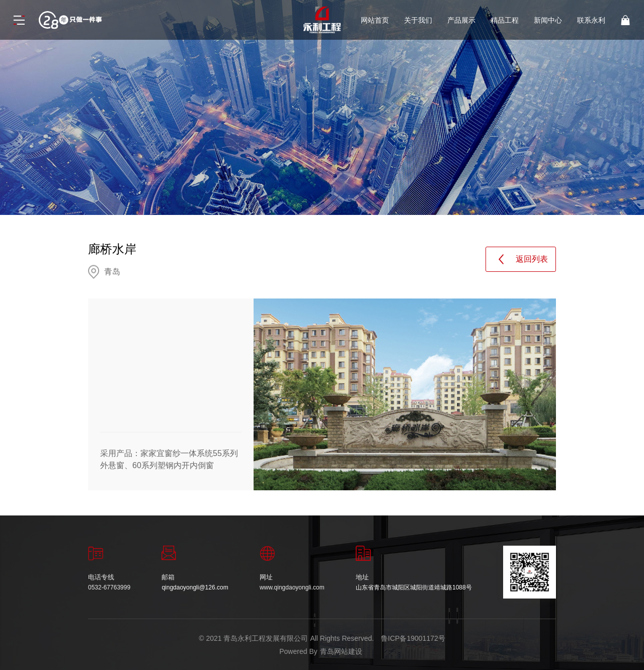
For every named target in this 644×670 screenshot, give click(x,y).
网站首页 (375, 20)
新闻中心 (548, 20)
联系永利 (591, 20)
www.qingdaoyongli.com (292, 587)
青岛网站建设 (341, 651)
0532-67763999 (109, 587)
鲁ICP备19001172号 (413, 638)
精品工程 (505, 20)
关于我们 (418, 20)
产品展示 (461, 20)
